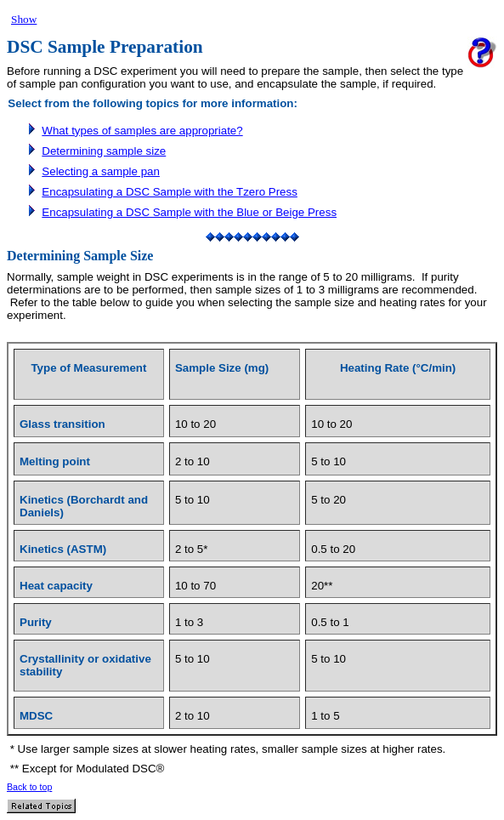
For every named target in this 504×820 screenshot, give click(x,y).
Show (24, 19)
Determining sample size (104, 151)
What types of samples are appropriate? (142, 131)
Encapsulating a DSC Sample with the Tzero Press (170, 192)
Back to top (29, 787)
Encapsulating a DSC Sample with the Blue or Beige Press (189, 212)
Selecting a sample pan (101, 171)
